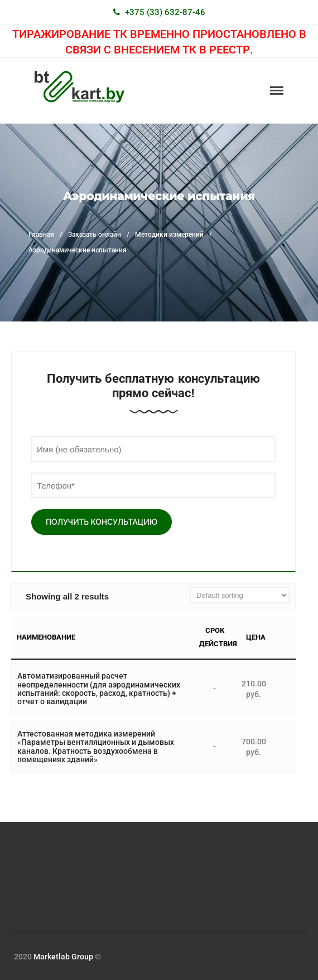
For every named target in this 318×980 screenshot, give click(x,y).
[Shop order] (240, 595)
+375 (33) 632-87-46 (165, 12)
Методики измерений (169, 235)
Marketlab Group (63, 957)
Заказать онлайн (95, 235)
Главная (41, 235)
